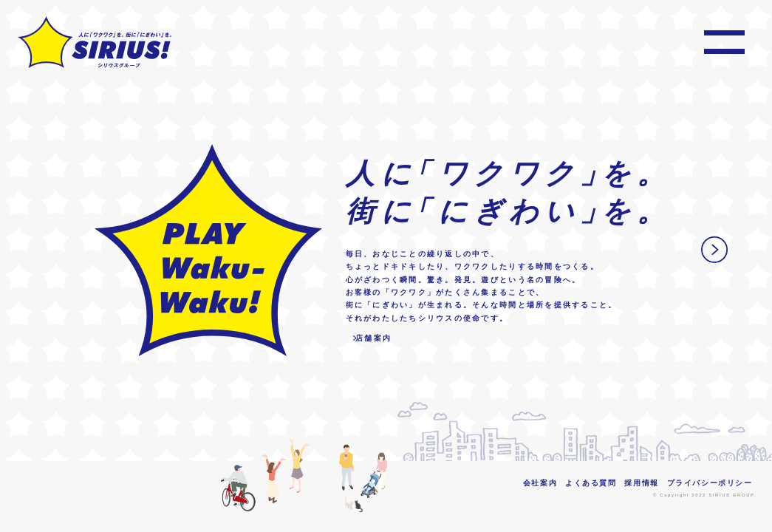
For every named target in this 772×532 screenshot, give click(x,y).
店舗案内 (373, 338)
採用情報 (641, 483)
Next (714, 250)
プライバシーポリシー (710, 483)
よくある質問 (591, 483)
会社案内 (540, 483)
